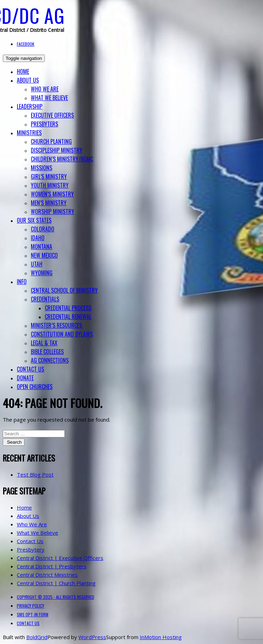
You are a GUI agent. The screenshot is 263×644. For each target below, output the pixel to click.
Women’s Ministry (52, 194)
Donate (25, 378)
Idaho (38, 238)
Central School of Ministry (64, 290)
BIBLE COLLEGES (47, 352)
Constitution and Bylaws (62, 334)
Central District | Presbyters (52, 566)
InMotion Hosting (161, 637)
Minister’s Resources (56, 325)
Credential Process (68, 308)
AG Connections (50, 360)
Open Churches (35, 387)
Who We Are (45, 89)
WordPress (92, 637)
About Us (28, 80)
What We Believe (49, 98)
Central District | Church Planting (56, 583)
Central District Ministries (47, 575)
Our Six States (34, 220)
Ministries (29, 133)
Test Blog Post (35, 475)
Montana (41, 247)
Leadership (30, 106)
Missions (41, 168)
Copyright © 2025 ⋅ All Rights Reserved (56, 597)
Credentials (45, 299)
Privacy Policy (30, 606)
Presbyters (44, 124)
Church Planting (51, 141)
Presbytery (31, 549)
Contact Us (30, 369)
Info (22, 282)
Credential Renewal (68, 317)
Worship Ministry (53, 212)
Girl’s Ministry (49, 176)
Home (23, 71)
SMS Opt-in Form (33, 614)
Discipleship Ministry (57, 150)
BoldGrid (37, 637)
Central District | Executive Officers (60, 558)
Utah (37, 264)
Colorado (43, 229)
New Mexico (44, 255)
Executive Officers (52, 115)
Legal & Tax (44, 343)
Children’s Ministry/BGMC (62, 159)
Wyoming (42, 273)
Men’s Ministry (49, 203)
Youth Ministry (50, 185)
